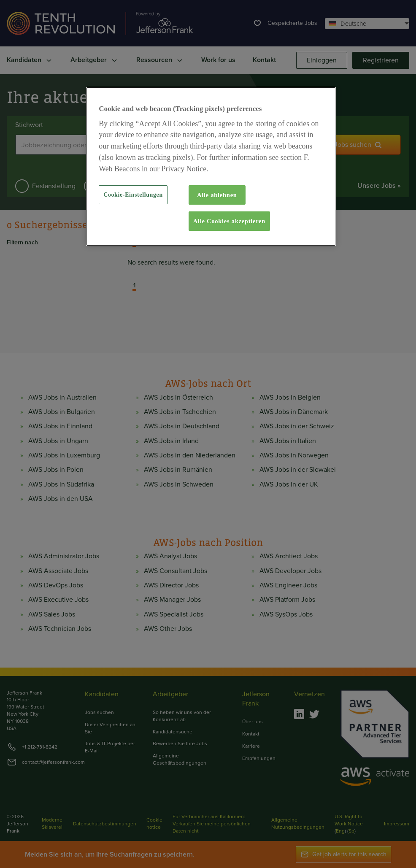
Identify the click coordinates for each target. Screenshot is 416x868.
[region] (211, 167)
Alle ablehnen (217, 195)
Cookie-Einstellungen (133, 195)
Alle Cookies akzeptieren (229, 221)
